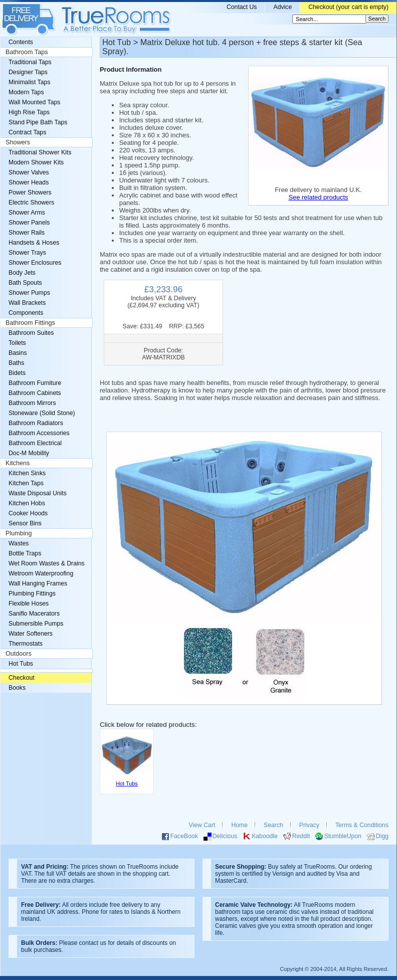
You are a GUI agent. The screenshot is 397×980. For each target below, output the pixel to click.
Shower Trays (27, 253)
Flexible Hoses (29, 604)
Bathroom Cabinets (35, 393)
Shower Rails (27, 233)
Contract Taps (27, 132)
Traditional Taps (30, 62)
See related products (318, 197)
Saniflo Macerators (34, 614)
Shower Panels (29, 223)
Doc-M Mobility (29, 453)
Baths (16, 363)
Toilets (17, 343)
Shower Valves (29, 172)
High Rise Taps (29, 112)
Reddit (301, 836)
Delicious (225, 836)
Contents (21, 42)
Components (26, 313)
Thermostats (26, 644)
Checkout (22, 678)
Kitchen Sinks (27, 473)
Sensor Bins (25, 523)
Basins (18, 353)
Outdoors (19, 654)
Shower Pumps (29, 293)
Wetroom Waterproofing (41, 573)
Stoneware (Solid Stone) (42, 413)
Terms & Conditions (362, 825)
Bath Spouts (25, 283)
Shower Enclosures (35, 263)
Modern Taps (26, 92)
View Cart (202, 825)
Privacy (309, 825)
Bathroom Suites (31, 333)
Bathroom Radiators (36, 423)
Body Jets (22, 273)
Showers (18, 142)
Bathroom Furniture (35, 383)
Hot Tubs (21, 664)
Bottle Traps (25, 553)
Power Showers (30, 192)
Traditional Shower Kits (40, 152)
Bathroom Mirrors (32, 403)
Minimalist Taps (29, 82)
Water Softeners (31, 634)
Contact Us (242, 7)
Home (239, 825)
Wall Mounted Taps (34, 102)
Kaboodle (265, 836)
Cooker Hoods (28, 513)
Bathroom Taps (27, 52)
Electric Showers (31, 203)
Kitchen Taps (26, 483)
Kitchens (18, 463)
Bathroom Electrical (35, 443)
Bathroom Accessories (39, 433)
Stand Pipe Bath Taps (38, 122)
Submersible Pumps (36, 624)
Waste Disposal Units (38, 493)
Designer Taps (28, 72)
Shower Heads (29, 182)
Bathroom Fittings (30, 323)
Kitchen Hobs (27, 503)
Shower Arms (27, 213)
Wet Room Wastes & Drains (47, 563)
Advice (282, 7)
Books (17, 688)
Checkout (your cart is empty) (348, 7)
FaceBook (184, 836)
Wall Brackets (27, 303)
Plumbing (19, 533)
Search (273, 825)
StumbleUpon (343, 836)
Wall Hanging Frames (38, 583)
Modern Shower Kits (36, 162)
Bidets (17, 373)
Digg (382, 836)
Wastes (19, 543)
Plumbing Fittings (32, 594)
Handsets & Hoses (34, 243)
